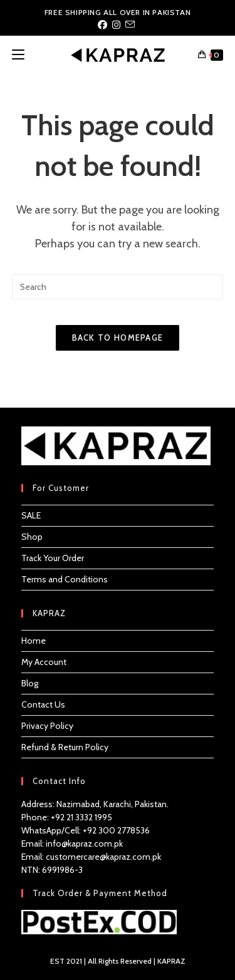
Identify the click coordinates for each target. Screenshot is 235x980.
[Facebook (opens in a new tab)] (104, 25)
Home (34, 641)
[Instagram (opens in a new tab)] (116, 25)
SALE (31, 515)
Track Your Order (53, 558)
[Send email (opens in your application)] (130, 25)
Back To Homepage (118, 338)
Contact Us (43, 704)
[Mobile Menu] (18, 55)
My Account (44, 662)
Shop (32, 537)
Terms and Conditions (65, 579)
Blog (30, 683)
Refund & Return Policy (65, 747)
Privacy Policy (47, 726)
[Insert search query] (118, 287)
